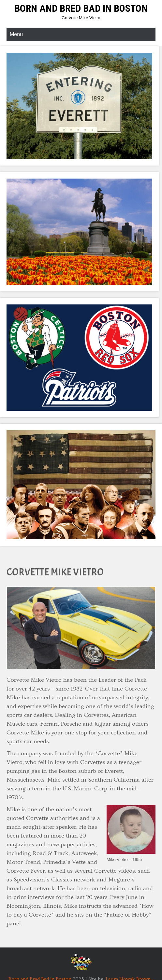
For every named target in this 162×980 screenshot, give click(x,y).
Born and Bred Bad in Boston (81, 8)
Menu (16, 34)
